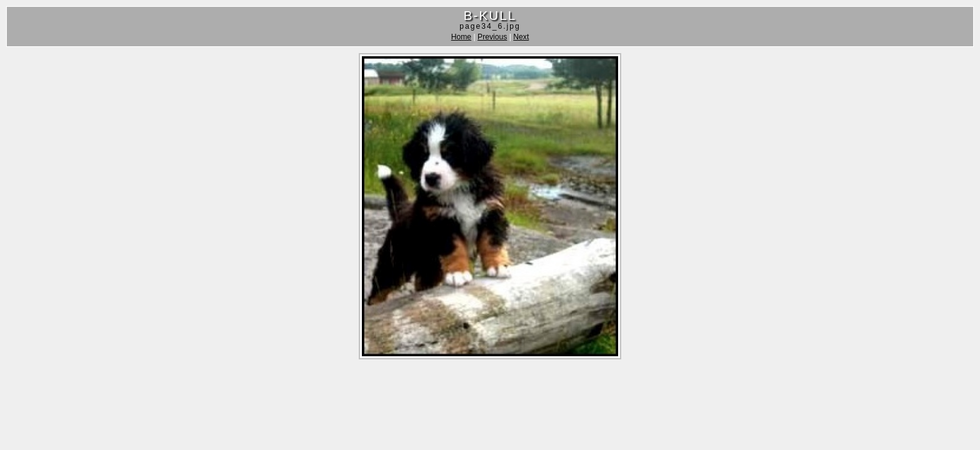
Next (521, 37)
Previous (492, 37)
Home (461, 37)
